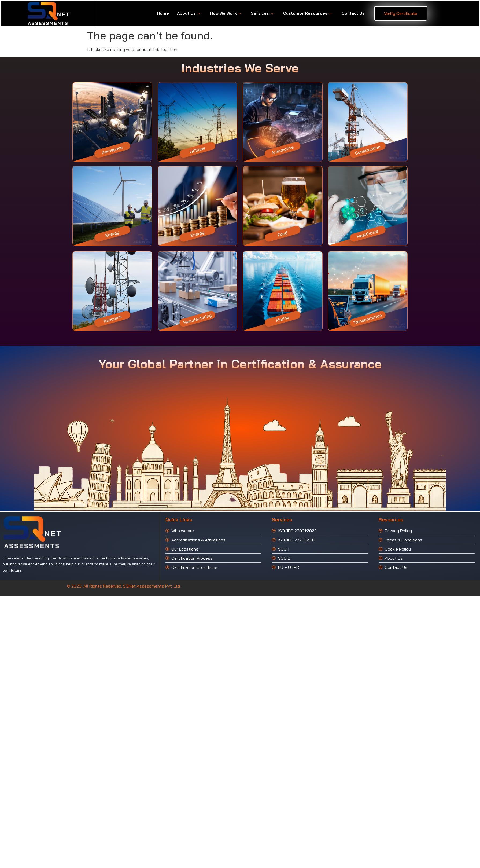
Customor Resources (308, 13)
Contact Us (353, 13)
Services (262, 13)
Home (163, 13)
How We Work (226, 13)
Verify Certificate (401, 13)
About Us (189, 13)
